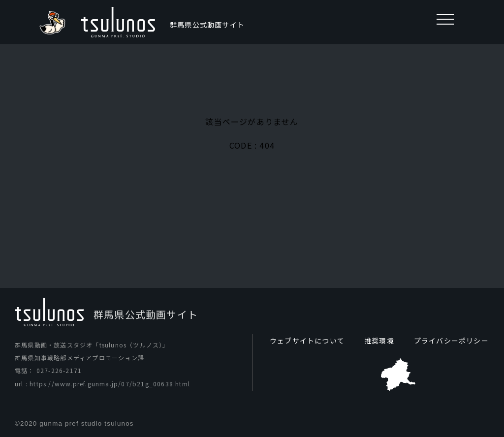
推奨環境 (379, 341)
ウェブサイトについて (307, 341)
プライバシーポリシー (451, 341)
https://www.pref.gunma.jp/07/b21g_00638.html (110, 384)
